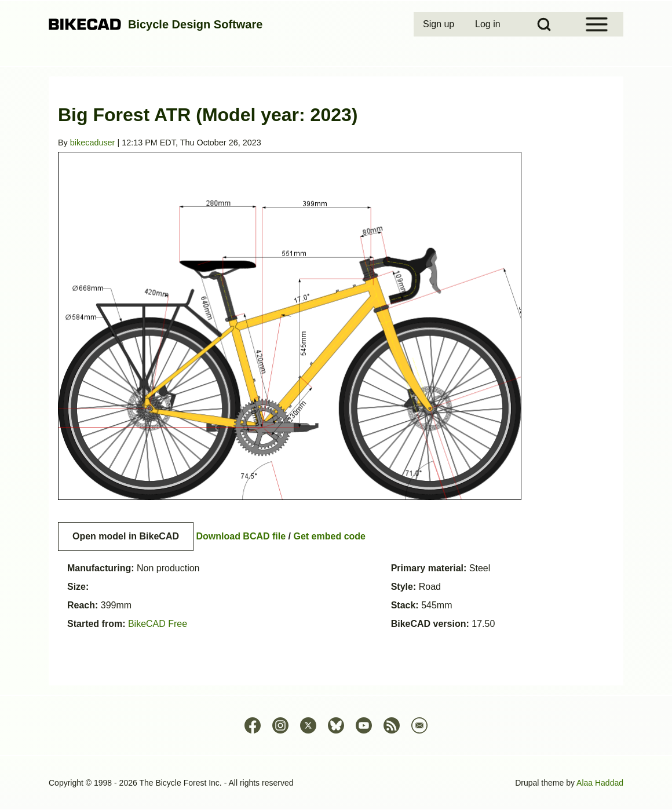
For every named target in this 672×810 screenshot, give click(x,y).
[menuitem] (440, 24)
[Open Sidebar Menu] (597, 24)
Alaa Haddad (600, 783)
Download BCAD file (241, 536)
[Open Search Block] (544, 24)
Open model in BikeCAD (126, 536)
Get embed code (330, 536)
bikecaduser (93, 143)
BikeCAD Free (158, 624)
